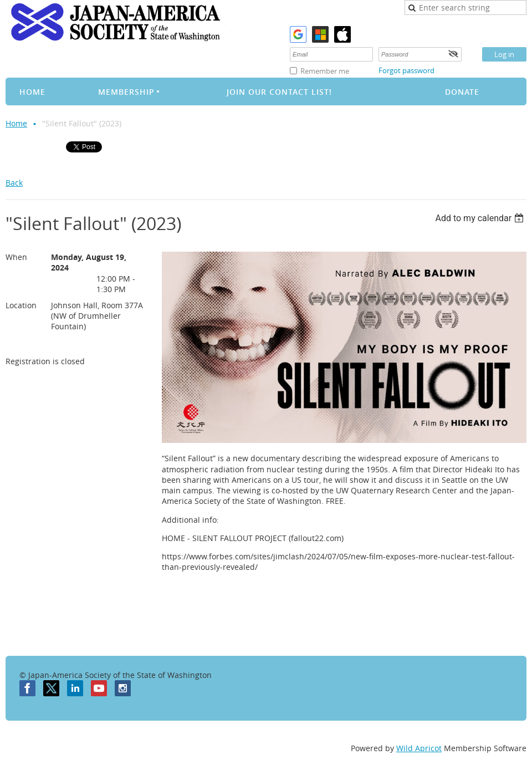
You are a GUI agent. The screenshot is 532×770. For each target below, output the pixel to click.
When (16, 257)
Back (14, 183)
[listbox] (481, 218)
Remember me (325, 71)
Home (16, 123)
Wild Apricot (419, 748)
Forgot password (406, 70)
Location (21, 305)
